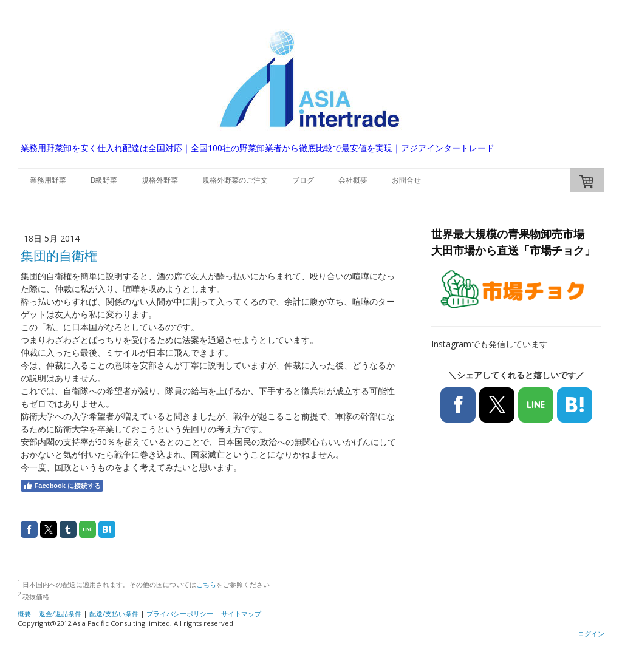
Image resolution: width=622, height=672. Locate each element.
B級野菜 (104, 180)
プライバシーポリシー (180, 613)
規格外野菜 (160, 180)
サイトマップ (241, 613)
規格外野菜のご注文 (235, 180)
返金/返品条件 (60, 613)
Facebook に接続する (62, 486)
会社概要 (353, 180)
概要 (24, 613)
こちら (206, 584)
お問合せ (406, 180)
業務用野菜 (48, 180)
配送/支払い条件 (114, 613)
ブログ (303, 180)
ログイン (591, 633)
